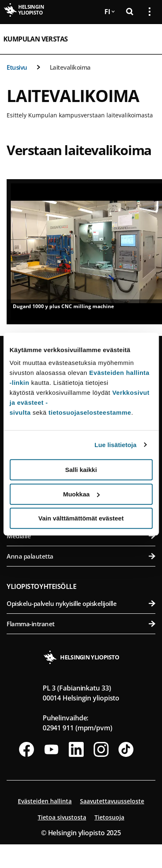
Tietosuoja (109, 817)
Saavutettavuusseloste (112, 801)
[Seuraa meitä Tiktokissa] (126, 749)
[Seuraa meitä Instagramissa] (101, 749)
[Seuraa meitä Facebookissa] (27, 749)
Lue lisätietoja (116, 445)
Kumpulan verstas (35, 39)
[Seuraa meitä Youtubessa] (51, 749)
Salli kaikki (81, 470)
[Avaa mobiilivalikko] (146, 39)
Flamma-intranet (81, 624)
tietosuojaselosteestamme (90, 412)
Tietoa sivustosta (62, 817)
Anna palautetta (81, 556)
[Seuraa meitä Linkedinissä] (76, 749)
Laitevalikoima (70, 67)
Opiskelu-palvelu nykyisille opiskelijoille (81, 603)
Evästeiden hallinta (45, 801)
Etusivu (17, 67)
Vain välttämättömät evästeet (81, 518)
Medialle (81, 536)
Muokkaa (81, 494)
